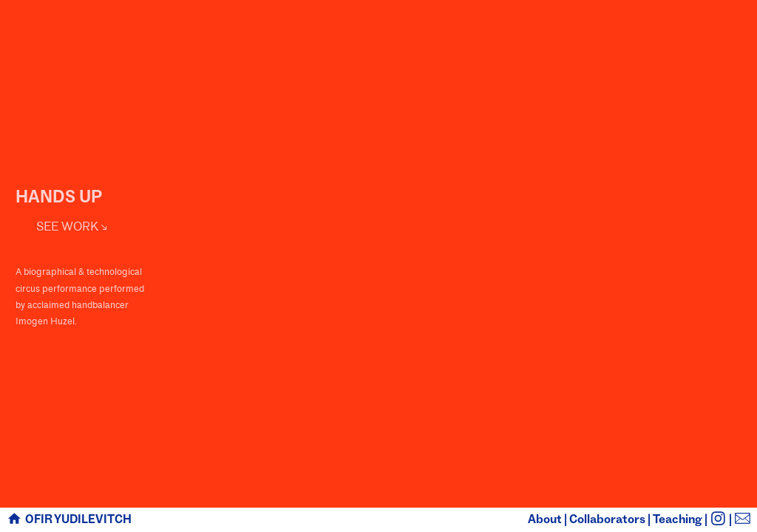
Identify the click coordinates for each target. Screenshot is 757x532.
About (545, 519)
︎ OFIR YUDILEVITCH (69, 519)
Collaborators (607, 519)
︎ (743, 519)
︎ (718, 519)
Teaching (678, 519)
